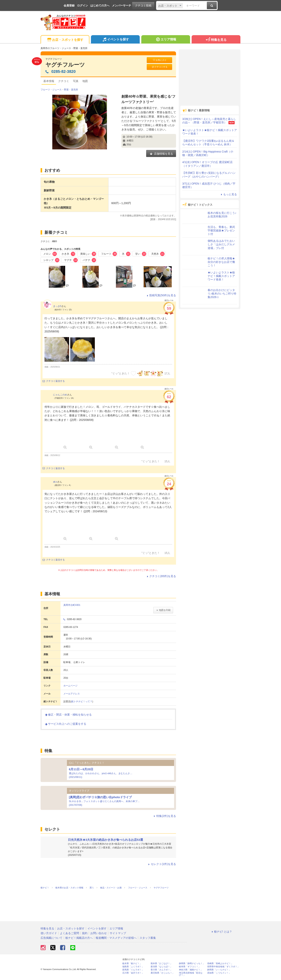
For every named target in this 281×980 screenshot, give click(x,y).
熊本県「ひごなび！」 (161, 963)
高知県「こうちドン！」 (219, 973)
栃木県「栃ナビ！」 (132, 963)
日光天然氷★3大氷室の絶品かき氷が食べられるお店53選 (105, 840)
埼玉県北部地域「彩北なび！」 (191, 974)
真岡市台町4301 (72, 605)
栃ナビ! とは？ (221, 932)
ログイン (83, 5)
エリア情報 (166, 40)
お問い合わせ (99, 933)
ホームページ (70, 686)
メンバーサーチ (122, 5)
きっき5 (57, 306)
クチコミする (160, 67)
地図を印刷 (163, 610)
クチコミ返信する (54, 381)
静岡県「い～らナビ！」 (219, 970)
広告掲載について (52, 938)
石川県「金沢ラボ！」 (133, 973)
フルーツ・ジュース (51, 90)
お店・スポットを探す (65, 40)
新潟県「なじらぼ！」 (161, 967)
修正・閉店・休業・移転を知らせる (68, 715)
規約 (85, 933)
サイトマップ (118, 933)
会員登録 (69, 5)
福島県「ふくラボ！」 (133, 967)
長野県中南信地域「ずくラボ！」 (223, 967)
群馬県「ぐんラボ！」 (133, 970)
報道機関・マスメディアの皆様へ (116, 938)
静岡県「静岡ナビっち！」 (192, 963)
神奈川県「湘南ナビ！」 (191, 970)
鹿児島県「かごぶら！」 (162, 973)
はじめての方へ (100, 5)
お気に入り (159, 60)
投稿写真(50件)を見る (161, 295)
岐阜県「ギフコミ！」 (190, 967)
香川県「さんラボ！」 (161, 970)
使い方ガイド (49, 933)
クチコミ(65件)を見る (161, 576)
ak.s (55, 482)
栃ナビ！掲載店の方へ (79, 938)
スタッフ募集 (148, 938)
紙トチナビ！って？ (82, 702)
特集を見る (216, 40)
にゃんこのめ (60, 395)
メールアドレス (72, 694)
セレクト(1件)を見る (162, 864)
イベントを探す (115, 40)
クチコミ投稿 (143, 5)
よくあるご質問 (69, 933)
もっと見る (228, 194)
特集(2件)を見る (164, 816)
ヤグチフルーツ (65, 65)
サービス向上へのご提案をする (65, 724)
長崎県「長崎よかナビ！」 (220, 963)
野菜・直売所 (71, 90)
